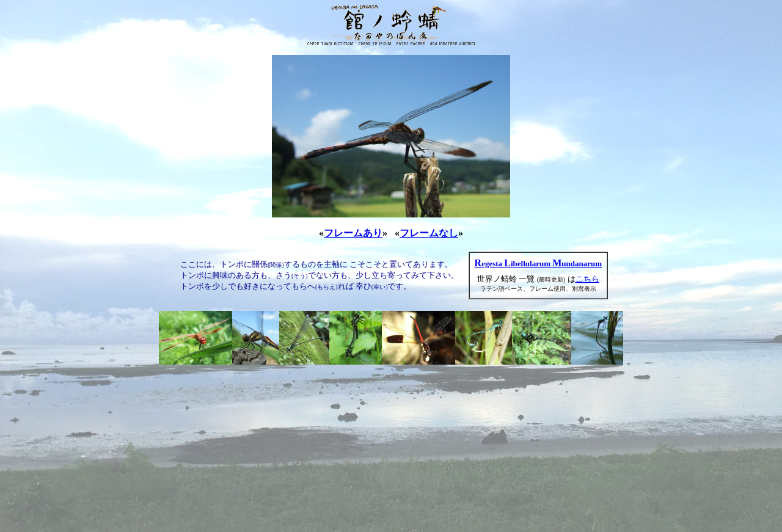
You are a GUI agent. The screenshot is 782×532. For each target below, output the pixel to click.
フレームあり (353, 233)
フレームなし (429, 233)
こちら (587, 279)
